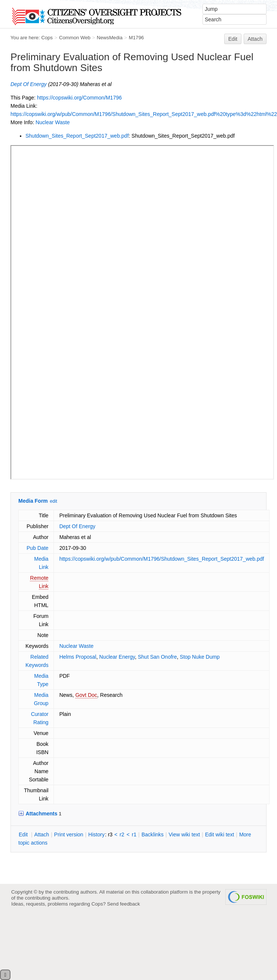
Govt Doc (86, 695)
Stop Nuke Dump (200, 657)
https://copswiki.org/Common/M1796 (79, 98)
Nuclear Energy (117, 657)
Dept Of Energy (29, 84)
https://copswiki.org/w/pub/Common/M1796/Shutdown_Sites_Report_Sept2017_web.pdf (162, 559)
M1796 (136, 38)
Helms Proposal (78, 657)
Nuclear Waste (53, 122)
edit (53, 501)
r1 (134, 834)
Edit (233, 39)
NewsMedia (109, 38)
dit (24, 834)
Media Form (33, 501)
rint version (69, 834)
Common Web (75, 38)
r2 (122, 834)
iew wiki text (184, 834)
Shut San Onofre (157, 657)
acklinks (153, 834)
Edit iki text (220, 834)
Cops (47, 38)
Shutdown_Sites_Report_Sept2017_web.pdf (77, 136)
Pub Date (37, 548)
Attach (255, 39)
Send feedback (124, 904)
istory (97, 834)
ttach (42, 834)
